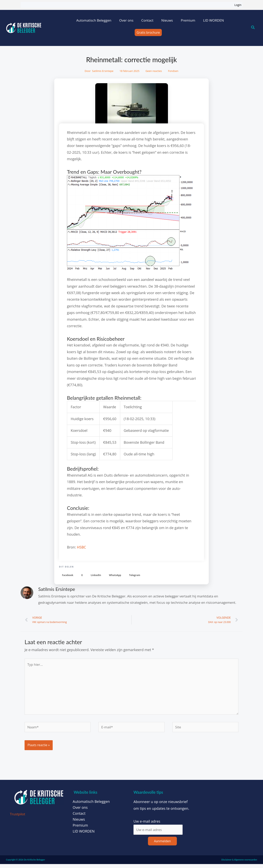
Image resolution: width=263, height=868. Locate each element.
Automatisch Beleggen (94, 20)
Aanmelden (162, 845)
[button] (68, 575)
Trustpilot (18, 817)
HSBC (81, 547)
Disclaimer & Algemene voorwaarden (239, 863)
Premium (188, 20)
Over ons (126, 20)
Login (238, 5)
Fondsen (173, 71)
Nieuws (167, 20)
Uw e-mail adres (147, 825)
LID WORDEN (213, 20)
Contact (147, 20)
